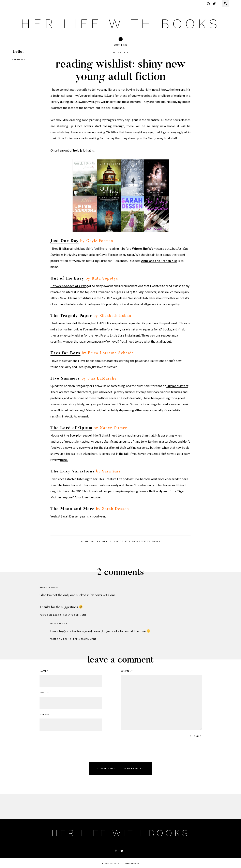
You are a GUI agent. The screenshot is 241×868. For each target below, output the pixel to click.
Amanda (45, 587)
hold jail (79, 150)
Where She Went (144, 248)
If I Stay (64, 248)
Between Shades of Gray (68, 286)
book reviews (141, 541)
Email (44, 693)
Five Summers (65, 378)
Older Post (107, 768)
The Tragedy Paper (71, 316)
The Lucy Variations (73, 471)
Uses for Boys (65, 353)
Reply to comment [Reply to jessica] (85, 639)
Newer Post (134, 768)
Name (44, 671)
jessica (54, 623)
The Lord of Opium (71, 428)
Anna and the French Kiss (159, 261)
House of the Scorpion (66, 435)
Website (44, 714)
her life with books (120, 24)
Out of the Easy (67, 278)
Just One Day (65, 241)
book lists (121, 45)
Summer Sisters (177, 386)
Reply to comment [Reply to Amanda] (75, 615)
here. (64, 460)
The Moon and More (73, 509)
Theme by (131, 864)
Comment (127, 671)
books (156, 541)
